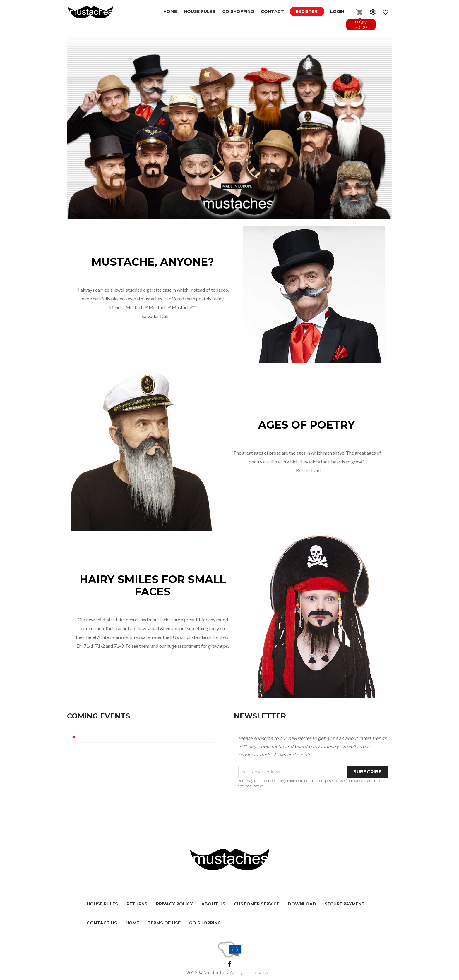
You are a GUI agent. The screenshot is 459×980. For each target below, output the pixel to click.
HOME (132, 923)
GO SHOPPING (238, 11)
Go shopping (205, 923)
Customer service (257, 904)
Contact (272, 11)
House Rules (199, 11)
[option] (229, 125)
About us (213, 904)
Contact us (102, 923)
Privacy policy (174, 904)
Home (170, 11)
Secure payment (345, 904)
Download (302, 904)
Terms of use (164, 923)
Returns (137, 904)
